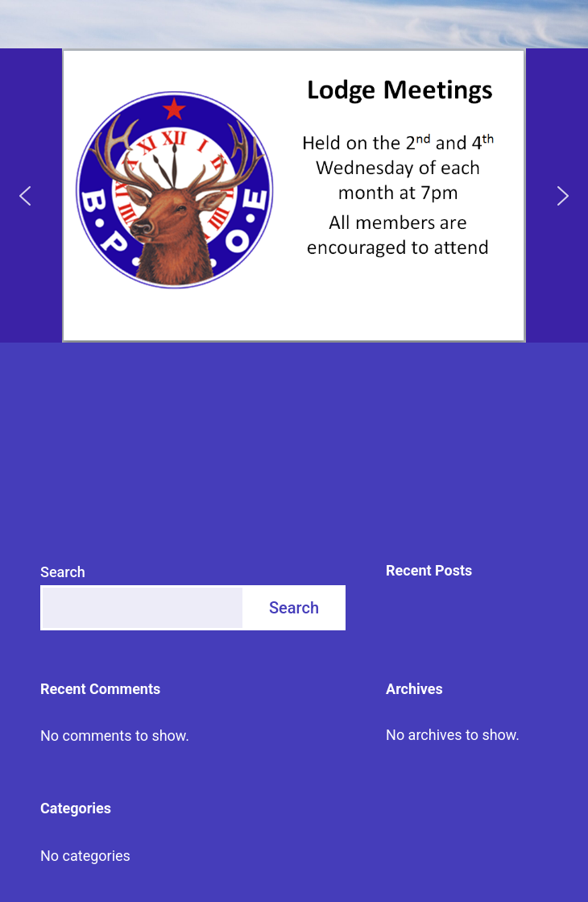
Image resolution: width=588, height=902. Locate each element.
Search (63, 572)
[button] (25, 196)
